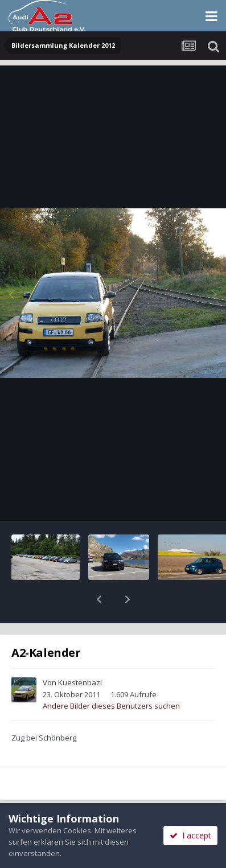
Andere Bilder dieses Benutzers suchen (111, 676)
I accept (190, 835)
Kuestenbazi (80, 653)
